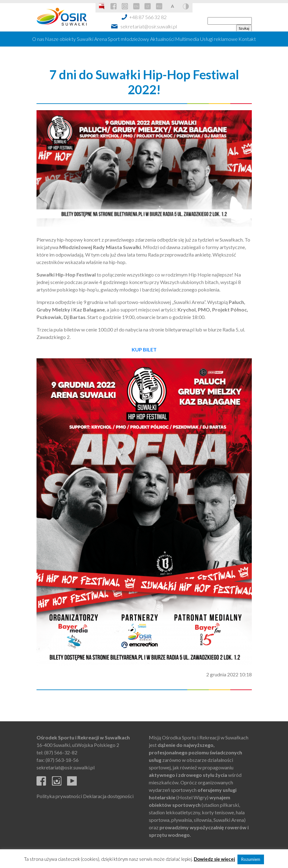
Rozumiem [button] (251, 859)
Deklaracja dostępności (108, 796)
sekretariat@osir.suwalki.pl (149, 26)
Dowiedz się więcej (214, 859)
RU (159, 6)
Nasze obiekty (60, 39)
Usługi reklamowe (219, 39)
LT (148, 6)
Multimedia (187, 39)
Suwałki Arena (92, 39)
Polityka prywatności (59, 796)
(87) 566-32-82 (61, 752)
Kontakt (247, 39)
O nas (38, 39)
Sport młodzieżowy (128, 39)
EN (136, 6)
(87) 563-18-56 (62, 760)
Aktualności (162, 39)
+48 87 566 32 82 (148, 17)
